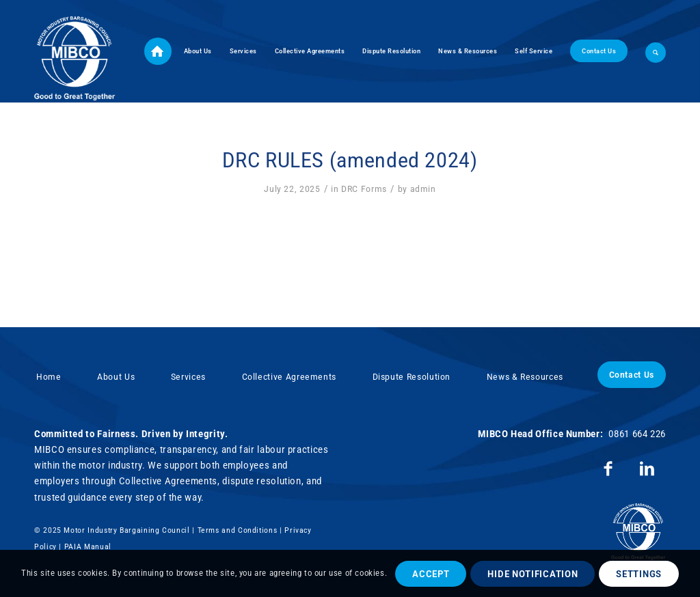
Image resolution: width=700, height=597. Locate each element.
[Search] (651, 51)
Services (188, 377)
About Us (116, 377)
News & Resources (525, 377)
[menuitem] (158, 51)
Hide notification (533, 574)
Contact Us (632, 375)
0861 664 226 (637, 434)
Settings (639, 574)
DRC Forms (364, 189)
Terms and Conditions (238, 530)
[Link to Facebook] (608, 469)
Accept (431, 574)
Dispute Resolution (412, 377)
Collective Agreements (289, 377)
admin (423, 189)
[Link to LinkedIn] (647, 469)
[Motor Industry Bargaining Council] (75, 51)
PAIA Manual (88, 547)
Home (49, 377)
